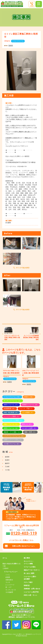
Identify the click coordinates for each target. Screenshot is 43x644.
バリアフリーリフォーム (14, 436)
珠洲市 (11, 46)
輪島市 (7, 463)
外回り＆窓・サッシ (30, 595)
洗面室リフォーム (30, 405)
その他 (7, 470)
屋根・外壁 (30, 432)
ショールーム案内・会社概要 (30, 578)
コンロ (8, 582)
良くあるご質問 (29, 573)
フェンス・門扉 (26, 409)
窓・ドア (8, 587)
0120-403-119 (24, 533)
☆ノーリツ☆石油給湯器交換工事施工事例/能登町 (31, 338)
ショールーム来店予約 (31, 592)
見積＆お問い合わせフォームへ (23, 546)
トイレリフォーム (18, 41)
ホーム (5, 558)
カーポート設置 (29, 428)
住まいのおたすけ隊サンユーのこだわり (11, 566)
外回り (29, 397)
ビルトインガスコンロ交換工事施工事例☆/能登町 (12, 338)
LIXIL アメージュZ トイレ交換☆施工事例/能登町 (31, 373)
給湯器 (8, 577)
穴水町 (7, 467)
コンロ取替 (28, 413)
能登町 (7, 457)
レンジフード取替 (12, 416)
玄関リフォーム (11, 428)
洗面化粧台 (9, 580)
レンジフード (10, 585)
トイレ (8, 575)
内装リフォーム (11, 424)
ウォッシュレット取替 (13, 420)
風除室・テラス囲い (12, 432)
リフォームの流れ (30, 567)
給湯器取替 (10, 409)
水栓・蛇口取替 (11, 413)
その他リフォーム (12, 444)
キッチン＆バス (11, 590)
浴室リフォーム (11, 405)
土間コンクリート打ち (13, 440)
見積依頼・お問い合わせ (32, 589)
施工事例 (27, 558)
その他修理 (9, 592)
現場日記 (27, 585)
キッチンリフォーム (13, 401)
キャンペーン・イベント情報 (29, 562)
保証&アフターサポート (32, 570)
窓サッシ (27, 424)
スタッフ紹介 (28, 582)
